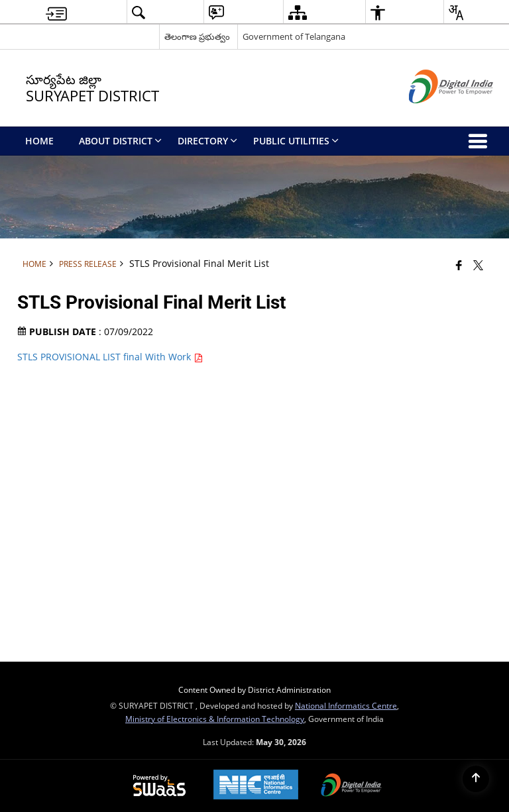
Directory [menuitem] (207, 141)
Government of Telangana (294, 36)
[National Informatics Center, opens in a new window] (256, 786)
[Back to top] (476, 779)
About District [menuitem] (120, 141)
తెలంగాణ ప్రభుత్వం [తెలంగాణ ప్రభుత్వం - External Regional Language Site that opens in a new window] (197, 36)
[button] (138, 12)
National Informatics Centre (346, 705)
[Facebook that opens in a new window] (459, 265)
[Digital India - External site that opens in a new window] (434, 114)
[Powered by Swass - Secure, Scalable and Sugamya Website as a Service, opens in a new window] (159, 786)
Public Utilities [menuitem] (296, 141)
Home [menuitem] (39, 141)
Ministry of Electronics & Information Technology (215, 719)
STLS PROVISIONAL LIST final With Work (110, 357)
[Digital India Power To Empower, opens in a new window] (351, 786)
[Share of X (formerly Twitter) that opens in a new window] (478, 265)
